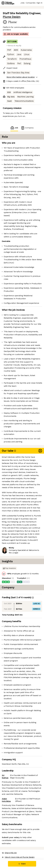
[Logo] (8, 3)
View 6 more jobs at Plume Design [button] (18, 857)
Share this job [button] (9, 853)
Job (14, 128)
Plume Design (12, 17)
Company (27, 128)
